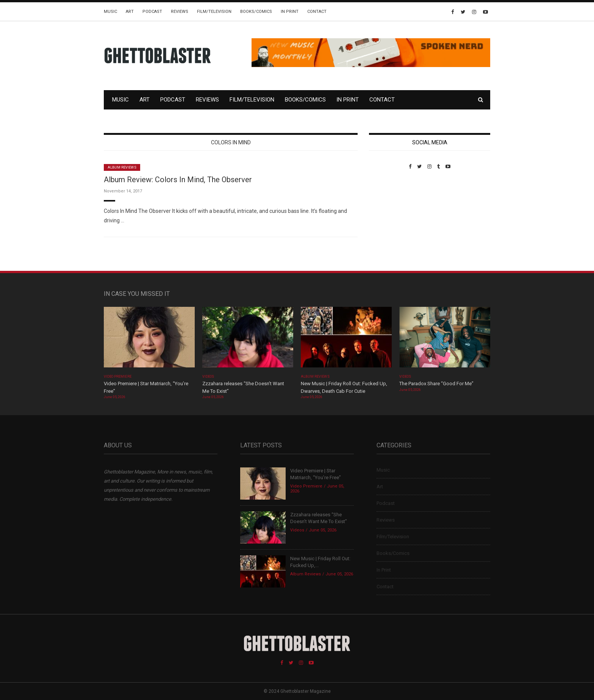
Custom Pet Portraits (391, 221)
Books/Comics (256, 12)
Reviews (180, 12)
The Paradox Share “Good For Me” (436, 384)
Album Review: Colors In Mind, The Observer (178, 180)
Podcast (152, 12)
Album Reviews (122, 167)
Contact (317, 12)
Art (130, 12)
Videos (208, 377)
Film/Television (214, 12)
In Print (290, 12)
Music (110, 12)
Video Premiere (118, 377)
